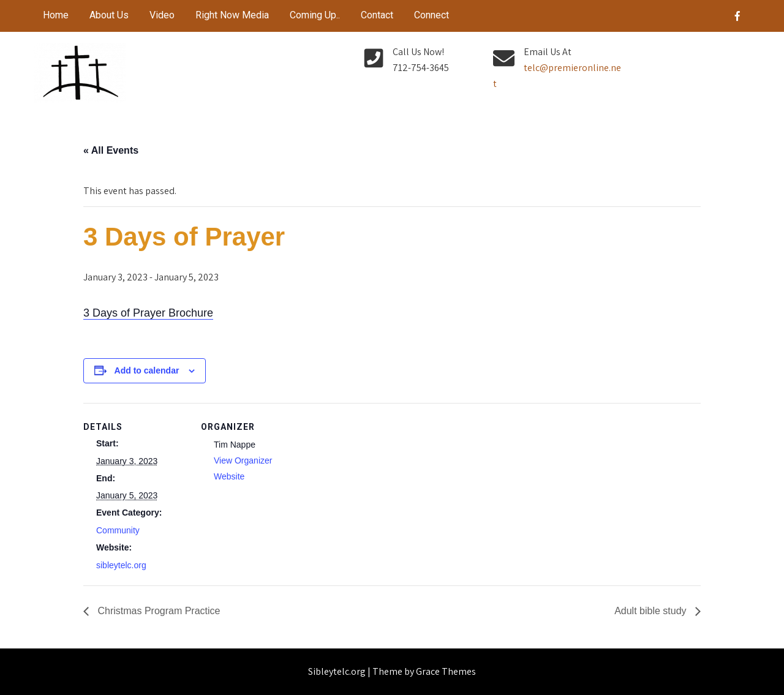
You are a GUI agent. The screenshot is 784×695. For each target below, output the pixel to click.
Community (118, 530)
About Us (109, 15)
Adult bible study (652, 611)
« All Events (111, 150)
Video (162, 15)
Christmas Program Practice (158, 611)
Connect (432, 15)
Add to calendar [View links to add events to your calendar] (147, 370)
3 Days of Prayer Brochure (148, 313)
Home (56, 15)
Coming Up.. (315, 15)
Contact (377, 15)
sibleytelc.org (121, 565)
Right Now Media (232, 15)
